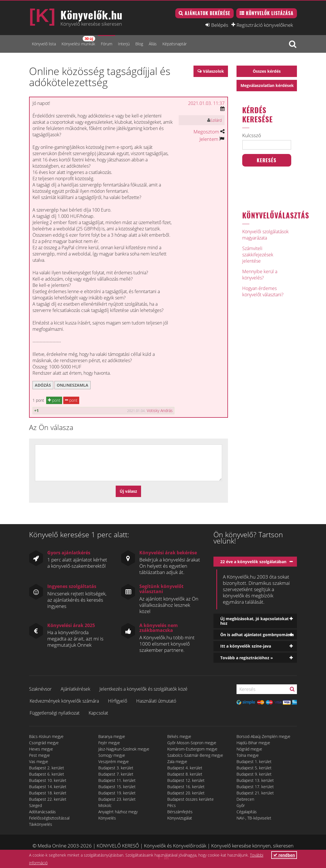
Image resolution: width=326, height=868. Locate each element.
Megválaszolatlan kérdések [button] (267, 85)
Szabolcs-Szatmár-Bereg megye (195, 755)
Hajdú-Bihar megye (253, 743)
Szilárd (216, 120)
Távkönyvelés (41, 824)
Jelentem (209, 139)
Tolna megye (248, 755)
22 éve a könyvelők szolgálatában (253, 562)
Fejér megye (109, 743)
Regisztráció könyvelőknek (265, 25)
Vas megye (39, 761)
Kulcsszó (252, 135)
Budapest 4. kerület (185, 768)
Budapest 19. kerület (117, 793)
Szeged (35, 805)
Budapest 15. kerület (117, 787)
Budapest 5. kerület (254, 768)
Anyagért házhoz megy (118, 812)
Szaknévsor (40, 689)
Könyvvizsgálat (180, 818)
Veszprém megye (114, 761)
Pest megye (39, 755)
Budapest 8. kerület (185, 774)
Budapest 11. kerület (117, 780)
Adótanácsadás (42, 812)
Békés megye (179, 736)
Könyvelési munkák (78, 41)
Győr (241, 805)
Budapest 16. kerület (186, 787)
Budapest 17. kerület (255, 787)
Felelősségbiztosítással (49, 818)
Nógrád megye (249, 749)
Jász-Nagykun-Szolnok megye (124, 749)
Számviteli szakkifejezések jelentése (258, 255)
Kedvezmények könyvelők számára (64, 701)
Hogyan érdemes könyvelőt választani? (263, 291)
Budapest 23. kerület (117, 799)
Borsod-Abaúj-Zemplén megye (263, 736)
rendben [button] (284, 855)
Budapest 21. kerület (255, 793)
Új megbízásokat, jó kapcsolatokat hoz (254, 621)
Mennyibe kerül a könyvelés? (260, 275)
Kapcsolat (98, 713)
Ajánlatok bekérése (207, 13)
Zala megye (177, 761)
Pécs (172, 805)
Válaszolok (213, 71)
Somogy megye (112, 755)
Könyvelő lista (44, 44)
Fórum (107, 44)
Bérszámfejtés (180, 812)
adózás (43, 385)
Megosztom (206, 132)
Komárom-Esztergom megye (192, 749)
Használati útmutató (156, 701)
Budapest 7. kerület (116, 774)
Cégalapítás (247, 812)
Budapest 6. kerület (47, 774)
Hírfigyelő (118, 701)
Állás (153, 44)
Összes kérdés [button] (267, 71)
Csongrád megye (44, 743)
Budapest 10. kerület (48, 780)
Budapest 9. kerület (254, 774)
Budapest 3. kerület (116, 768)
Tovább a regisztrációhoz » (247, 658)
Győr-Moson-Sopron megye (192, 743)
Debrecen (245, 799)
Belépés (220, 25)
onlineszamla (73, 385)
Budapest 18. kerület (48, 793)
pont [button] (54, 400)
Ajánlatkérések (76, 689)
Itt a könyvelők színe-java (246, 646)
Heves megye (41, 749)
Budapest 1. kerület (254, 761)
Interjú (124, 44)
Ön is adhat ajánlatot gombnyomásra (257, 635)
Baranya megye (112, 736)
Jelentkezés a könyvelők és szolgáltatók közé (143, 689)
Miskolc (105, 805)
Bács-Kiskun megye (46, 736)
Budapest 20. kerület (186, 793)
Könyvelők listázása (270, 13)
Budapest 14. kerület (48, 787)
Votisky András (160, 410)
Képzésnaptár (175, 44)
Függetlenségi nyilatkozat (55, 713)
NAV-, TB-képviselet (254, 818)
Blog (139, 44)
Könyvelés (107, 818)
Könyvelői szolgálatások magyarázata (265, 235)
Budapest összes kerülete (190, 799)
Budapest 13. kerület (255, 780)
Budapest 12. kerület (186, 780)
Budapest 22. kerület (48, 799)
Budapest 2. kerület (47, 768)
